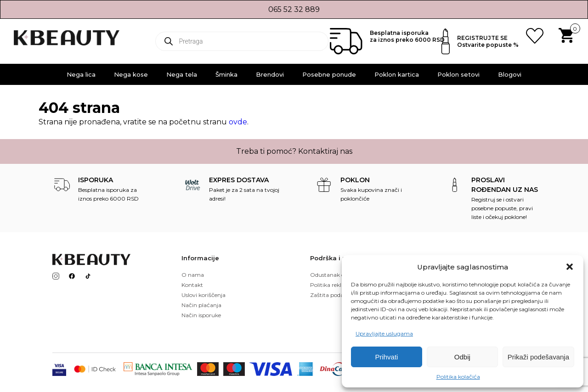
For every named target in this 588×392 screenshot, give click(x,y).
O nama (193, 275)
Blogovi (510, 74)
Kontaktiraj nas (325, 151)
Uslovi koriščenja (204, 295)
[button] (570, 267)
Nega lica (81, 74)
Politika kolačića (458, 377)
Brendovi (270, 74)
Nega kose (131, 74)
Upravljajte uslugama (384, 333)
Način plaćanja (201, 305)
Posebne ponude (329, 74)
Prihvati (386, 357)
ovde (238, 122)
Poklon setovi (458, 74)
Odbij (462, 357)
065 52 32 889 (294, 9)
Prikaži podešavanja (538, 357)
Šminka (226, 74)
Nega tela (182, 74)
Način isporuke (201, 315)
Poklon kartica (397, 74)
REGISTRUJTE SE (482, 38)
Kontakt (192, 285)
